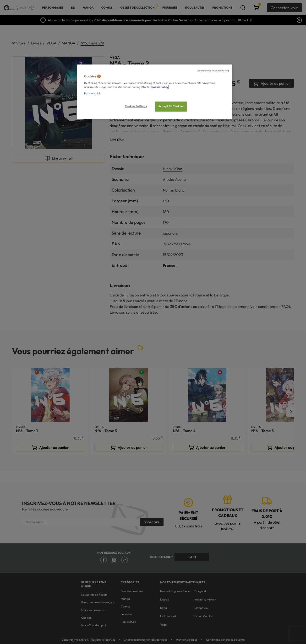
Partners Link (92, 93)
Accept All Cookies (171, 106)
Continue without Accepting (213, 70)
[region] (155, 92)
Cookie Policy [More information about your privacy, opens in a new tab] (160, 87)
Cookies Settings (136, 106)
